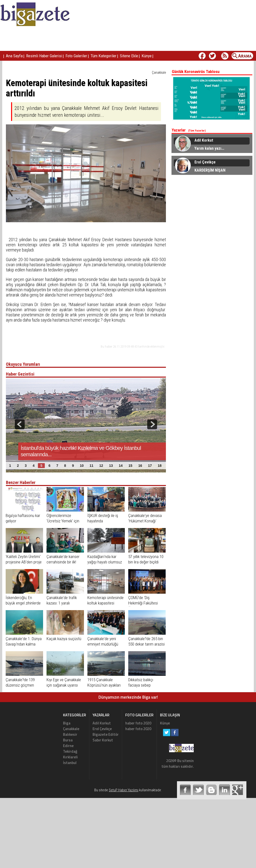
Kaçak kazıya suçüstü (64, 639)
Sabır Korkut (103, 740)
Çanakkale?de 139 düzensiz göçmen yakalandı (20, 685)
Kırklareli (70, 757)
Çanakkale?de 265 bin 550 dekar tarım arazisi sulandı (146, 644)
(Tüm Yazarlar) (197, 131)
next (152, 424)
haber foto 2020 (138, 723)
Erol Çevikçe (102, 729)
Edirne (68, 746)
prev (20, 424)
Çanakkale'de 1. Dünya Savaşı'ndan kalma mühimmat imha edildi (24, 644)
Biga (67, 723)
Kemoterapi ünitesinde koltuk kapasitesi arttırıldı (105, 603)
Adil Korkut (102, 723)
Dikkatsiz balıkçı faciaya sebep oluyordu (141, 685)
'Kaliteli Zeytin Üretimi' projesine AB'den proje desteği (24, 562)
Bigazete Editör (106, 734)
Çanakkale (159, 73)
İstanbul (70, 763)
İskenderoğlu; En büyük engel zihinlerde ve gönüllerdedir (23, 603)
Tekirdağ (70, 751)
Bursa (68, 740)
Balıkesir (70, 734)
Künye (165, 723)
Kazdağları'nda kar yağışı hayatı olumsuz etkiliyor (105, 562)
